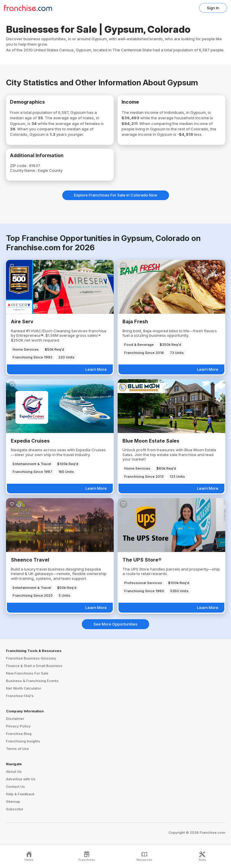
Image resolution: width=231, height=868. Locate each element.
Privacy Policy (18, 726)
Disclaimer (15, 719)
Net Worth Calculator (24, 688)
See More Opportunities (115, 624)
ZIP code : (20, 166)
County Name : (24, 170)
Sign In (213, 8)
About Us (14, 772)
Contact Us (15, 787)
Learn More (96, 369)
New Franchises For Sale (27, 673)
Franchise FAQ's (20, 696)
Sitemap (13, 802)
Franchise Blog (19, 734)
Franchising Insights (23, 741)
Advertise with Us (21, 779)
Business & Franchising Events (32, 681)
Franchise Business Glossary (31, 658)
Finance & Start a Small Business (34, 666)
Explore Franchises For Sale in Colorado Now (116, 195)
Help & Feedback (20, 794)
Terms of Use (17, 749)
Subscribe (15, 809)
